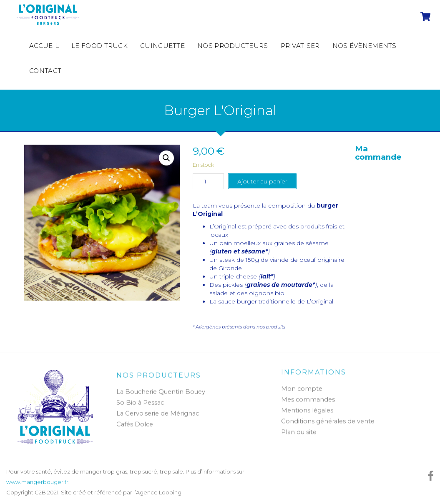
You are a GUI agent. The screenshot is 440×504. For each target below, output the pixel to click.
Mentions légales (307, 408)
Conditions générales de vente (328, 419)
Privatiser (300, 46)
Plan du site (299, 429)
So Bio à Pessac (140, 406)
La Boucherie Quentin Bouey (161, 395)
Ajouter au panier (262, 181)
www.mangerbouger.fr (37, 482)
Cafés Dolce (135, 427)
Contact (45, 71)
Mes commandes (308, 397)
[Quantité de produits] (208, 181)
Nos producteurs (233, 46)
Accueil (44, 46)
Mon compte (302, 386)
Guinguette (162, 46)
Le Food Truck (99, 46)
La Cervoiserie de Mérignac (158, 416)
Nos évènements (365, 46)
